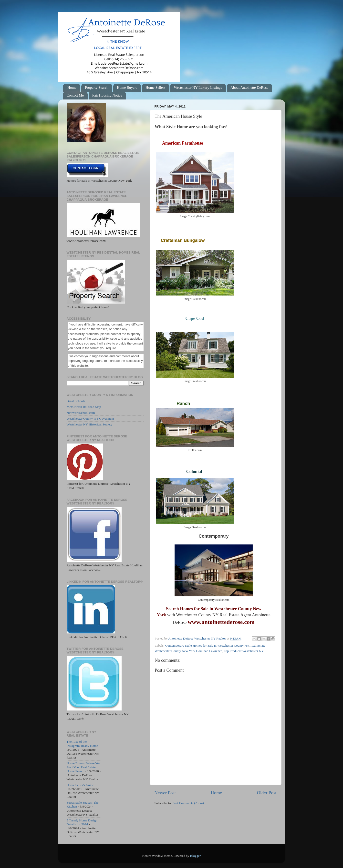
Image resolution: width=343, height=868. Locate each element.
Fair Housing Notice (107, 95)
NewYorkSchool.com (81, 413)
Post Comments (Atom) (188, 803)
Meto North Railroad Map (84, 407)
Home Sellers (155, 88)
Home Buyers (127, 88)
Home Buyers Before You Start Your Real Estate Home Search (84, 767)
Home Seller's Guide (80, 785)
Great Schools (76, 401)
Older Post (267, 793)
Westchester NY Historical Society (90, 424)
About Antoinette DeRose (249, 88)
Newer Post (165, 793)
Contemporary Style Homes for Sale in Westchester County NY (207, 646)
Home (72, 88)
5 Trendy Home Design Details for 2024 (82, 822)
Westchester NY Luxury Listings (198, 88)
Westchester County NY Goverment (90, 419)
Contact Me (75, 95)
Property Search (97, 88)
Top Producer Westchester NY (244, 651)
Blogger (195, 856)
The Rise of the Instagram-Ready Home (82, 744)
